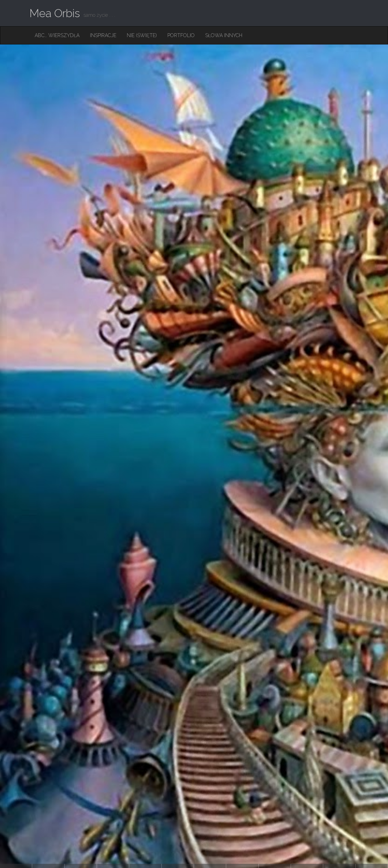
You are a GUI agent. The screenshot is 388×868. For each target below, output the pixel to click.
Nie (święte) (142, 35)
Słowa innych (224, 35)
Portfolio (181, 35)
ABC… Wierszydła (57, 35)
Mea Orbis (55, 13)
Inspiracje (103, 35)
